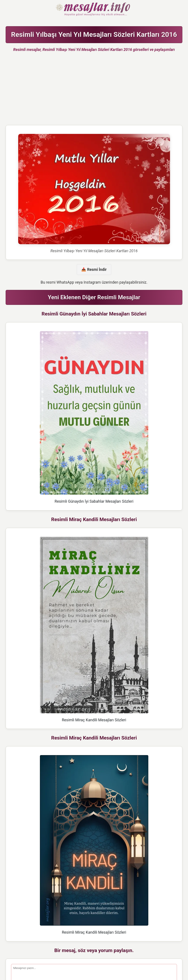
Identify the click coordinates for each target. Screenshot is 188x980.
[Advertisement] (94, 90)
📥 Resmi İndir (94, 270)
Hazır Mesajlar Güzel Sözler (94, 10)
